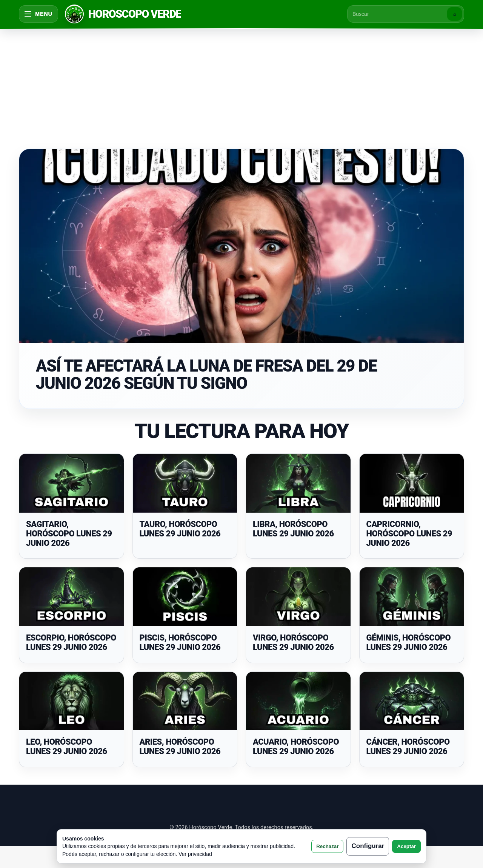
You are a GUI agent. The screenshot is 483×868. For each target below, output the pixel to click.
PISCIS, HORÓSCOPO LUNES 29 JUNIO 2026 (180, 642)
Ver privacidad (195, 854)
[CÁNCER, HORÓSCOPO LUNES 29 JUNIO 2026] (412, 701)
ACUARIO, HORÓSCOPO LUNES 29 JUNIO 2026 (296, 747)
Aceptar (406, 846)
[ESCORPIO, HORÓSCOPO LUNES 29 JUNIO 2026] (72, 597)
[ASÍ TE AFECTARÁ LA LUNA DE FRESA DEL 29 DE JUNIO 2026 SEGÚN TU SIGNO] (241, 246)
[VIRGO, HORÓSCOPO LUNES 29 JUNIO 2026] (298, 597)
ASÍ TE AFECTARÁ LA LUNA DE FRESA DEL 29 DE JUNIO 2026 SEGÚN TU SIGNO (206, 375)
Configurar (368, 846)
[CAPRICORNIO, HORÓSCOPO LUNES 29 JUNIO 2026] (412, 483)
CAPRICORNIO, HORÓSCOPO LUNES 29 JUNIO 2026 (409, 534)
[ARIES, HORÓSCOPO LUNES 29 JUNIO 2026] (185, 701)
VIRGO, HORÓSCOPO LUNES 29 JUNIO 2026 (293, 642)
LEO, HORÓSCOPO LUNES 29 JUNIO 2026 (67, 747)
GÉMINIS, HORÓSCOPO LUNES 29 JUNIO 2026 (409, 642)
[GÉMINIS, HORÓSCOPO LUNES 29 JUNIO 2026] (412, 597)
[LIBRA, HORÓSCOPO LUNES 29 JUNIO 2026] (298, 483)
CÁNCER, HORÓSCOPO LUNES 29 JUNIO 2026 (408, 747)
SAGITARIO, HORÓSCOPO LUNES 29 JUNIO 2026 (69, 534)
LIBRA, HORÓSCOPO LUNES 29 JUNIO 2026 (293, 529)
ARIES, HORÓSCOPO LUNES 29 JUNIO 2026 (180, 747)
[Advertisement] (241, 84)
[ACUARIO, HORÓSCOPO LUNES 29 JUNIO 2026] (298, 701)
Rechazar (327, 846)
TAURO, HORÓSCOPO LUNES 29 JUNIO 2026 (180, 529)
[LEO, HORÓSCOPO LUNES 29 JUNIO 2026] (72, 701)
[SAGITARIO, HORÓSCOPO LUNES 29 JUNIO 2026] (72, 483)
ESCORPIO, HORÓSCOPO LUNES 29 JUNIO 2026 (71, 642)
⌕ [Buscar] (455, 14)
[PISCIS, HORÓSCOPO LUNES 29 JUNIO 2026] (185, 597)
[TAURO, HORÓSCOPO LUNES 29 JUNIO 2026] (185, 483)
